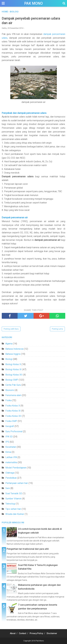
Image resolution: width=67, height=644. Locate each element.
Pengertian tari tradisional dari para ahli (28, 549)
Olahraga (10, 473)
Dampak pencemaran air (15, 218)
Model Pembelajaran (16, 468)
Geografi (10, 426)
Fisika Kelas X (13, 406)
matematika (11, 462)
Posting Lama (57, 329)
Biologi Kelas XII (14, 375)
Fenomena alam (13, 395)
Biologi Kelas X (13, 364)
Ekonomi (10, 390)
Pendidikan (11, 478)
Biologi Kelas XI (14, 369)
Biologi (9, 359)
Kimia (8, 452)
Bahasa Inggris (13, 354)
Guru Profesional (14, 431)
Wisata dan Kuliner (15, 514)
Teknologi (10, 504)
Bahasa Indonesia (14, 349)
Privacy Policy (36, 633)
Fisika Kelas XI (13, 411)
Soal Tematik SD (14, 493)
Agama (9, 344)
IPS (7, 442)
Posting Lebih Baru (11, 329)
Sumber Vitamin (13, 499)
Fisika (8, 400)
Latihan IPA (11, 457)
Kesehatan (11, 447)
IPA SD (9, 437)
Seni (8, 488)
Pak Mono (33, 3)
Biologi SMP (12, 380)
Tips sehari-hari (13, 509)
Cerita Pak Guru (13, 385)
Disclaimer (52, 633)
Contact (23, 633)
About (13, 633)
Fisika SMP (11, 421)
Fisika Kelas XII (13, 416)
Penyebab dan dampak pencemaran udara (24, 113)
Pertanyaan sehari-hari (17, 483)
